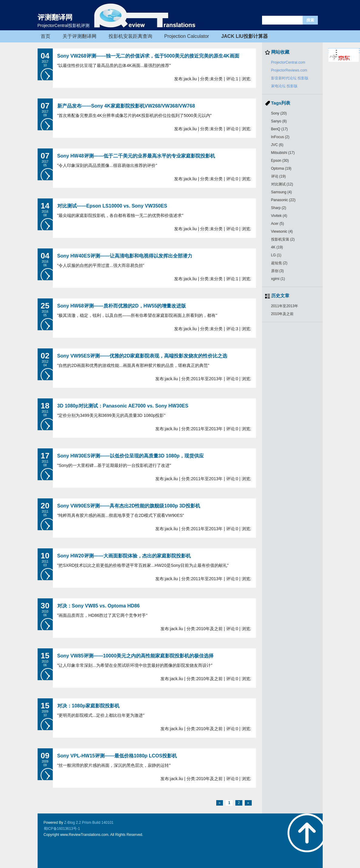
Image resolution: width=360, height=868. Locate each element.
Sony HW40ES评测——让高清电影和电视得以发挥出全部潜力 (125, 256)
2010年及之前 (283, 314)
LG (276, 255)
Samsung (282, 192)
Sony (279, 113)
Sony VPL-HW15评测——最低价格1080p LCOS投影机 (117, 756)
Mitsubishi (283, 153)
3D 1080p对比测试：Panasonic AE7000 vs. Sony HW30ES (123, 406)
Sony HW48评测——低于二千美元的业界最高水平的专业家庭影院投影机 (136, 156)
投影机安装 (283, 239)
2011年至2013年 (285, 306)
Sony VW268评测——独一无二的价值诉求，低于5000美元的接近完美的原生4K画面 (148, 56)
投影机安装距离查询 (130, 36)
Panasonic (283, 200)
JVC (277, 145)
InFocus (280, 137)
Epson (280, 161)
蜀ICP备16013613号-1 (62, 829)
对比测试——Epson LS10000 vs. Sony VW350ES (112, 206)
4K (277, 247)
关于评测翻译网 (79, 36)
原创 (278, 271)
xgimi (278, 279)
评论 (279, 176)
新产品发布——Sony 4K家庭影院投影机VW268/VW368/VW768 (126, 106)
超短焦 (279, 263)
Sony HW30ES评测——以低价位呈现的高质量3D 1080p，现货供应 (131, 456)
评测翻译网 (55, 17)
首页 (45, 36)
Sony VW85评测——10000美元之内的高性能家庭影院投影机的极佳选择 (136, 656)
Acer (278, 224)
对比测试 (282, 184)
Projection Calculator (187, 36)
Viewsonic (282, 231)
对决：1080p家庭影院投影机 (88, 706)
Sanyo (279, 121)
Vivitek (279, 216)
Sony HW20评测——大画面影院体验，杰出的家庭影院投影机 (124, 556)
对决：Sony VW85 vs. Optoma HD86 (99, 606)
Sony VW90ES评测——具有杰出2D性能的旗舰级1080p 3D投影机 (129, 506)
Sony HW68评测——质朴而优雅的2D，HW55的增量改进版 (122, 306)
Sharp (279, 208)
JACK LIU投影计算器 (244, 36)
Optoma (281, 168)
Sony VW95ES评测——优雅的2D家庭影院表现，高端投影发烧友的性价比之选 (142, 356)
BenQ (279, 129)
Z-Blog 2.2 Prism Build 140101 (89, 823)
